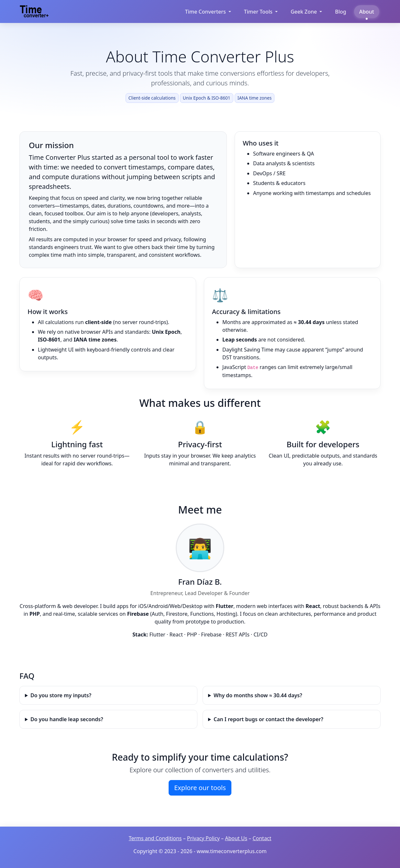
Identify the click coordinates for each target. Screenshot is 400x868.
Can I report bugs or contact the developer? (268, 719)
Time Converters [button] (206, 12)
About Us (236, 838)
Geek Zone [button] (304, 12)
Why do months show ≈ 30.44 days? (258, 695)
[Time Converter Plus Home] (36, 11)
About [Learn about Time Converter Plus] (367, 12)
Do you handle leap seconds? (67, 719)
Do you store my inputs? (61, 695)
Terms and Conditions (155, 838)
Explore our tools (200, 788)
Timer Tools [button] (258, 12)
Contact (262, 838)
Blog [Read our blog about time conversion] (340, 12)
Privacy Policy (203, 838)
